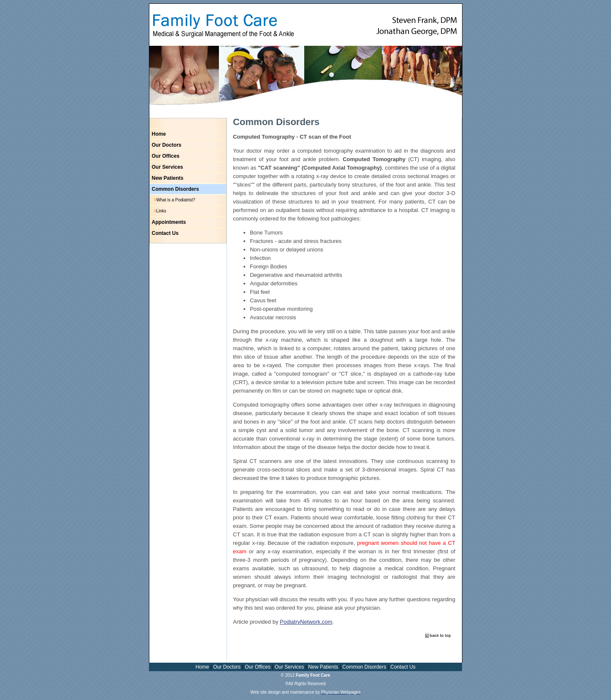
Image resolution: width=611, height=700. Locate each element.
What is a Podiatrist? (176, 200)
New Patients (168, 178)
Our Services (168, 167)
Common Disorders (175, 189)
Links (161, 211)
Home (159, 134)
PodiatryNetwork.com (306, 622)
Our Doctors (167, 145)
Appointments (169, 222)
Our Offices (166, 156)
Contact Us (165, 233)
